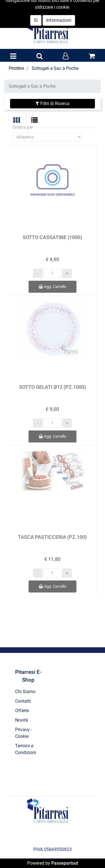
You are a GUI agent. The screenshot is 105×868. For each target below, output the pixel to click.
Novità (22, 720)
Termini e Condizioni (26, 749)
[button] (39, 56)
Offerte (22, 711)
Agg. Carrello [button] (53, 281)
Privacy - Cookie (24, 733)
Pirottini (16, 68)
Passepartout (65, 863)
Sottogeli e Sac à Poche (55, 68)
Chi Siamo (25, 692)
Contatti (23, 701)
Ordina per (23, 122)
